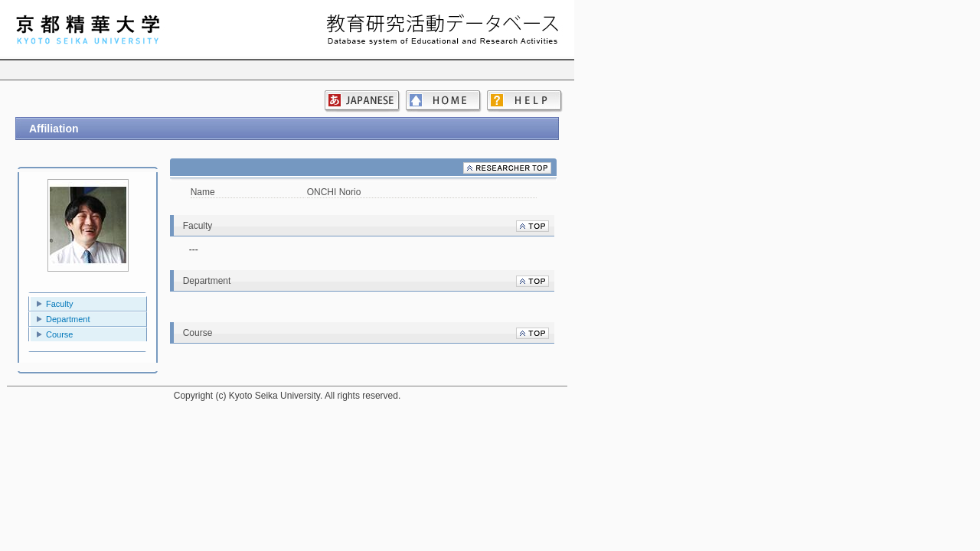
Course (59, 334)
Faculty (59, 304)
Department (68, 319)
